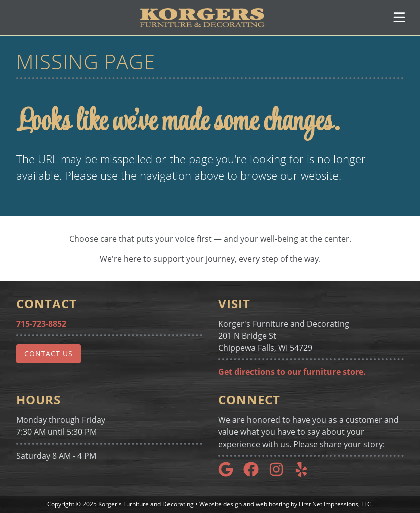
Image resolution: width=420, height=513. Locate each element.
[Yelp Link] (305, 474)
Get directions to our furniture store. (292, 372)
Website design (221, 504)
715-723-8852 (41, 324)
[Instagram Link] (280, 474)
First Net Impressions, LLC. (336, 504)
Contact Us (49, 354)
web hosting (272, 504)
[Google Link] (230, 474)
